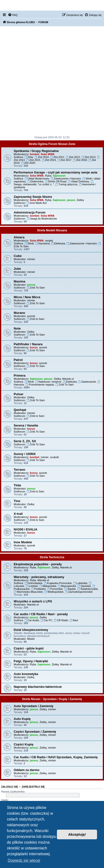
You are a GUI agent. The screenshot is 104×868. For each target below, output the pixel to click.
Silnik (29, 243)
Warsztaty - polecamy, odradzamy (39, 577)
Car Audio (32, 620)
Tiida (17, 485)
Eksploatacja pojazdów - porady (38, 564)
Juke (17, 269)
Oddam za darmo (27, 770)
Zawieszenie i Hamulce (66, 179)
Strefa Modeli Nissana (52, 230)
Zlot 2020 (28, 163)
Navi (74, 620)
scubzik (55, 457)
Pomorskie (55, 589)
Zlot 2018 (80, 160)
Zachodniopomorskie (79, 592)
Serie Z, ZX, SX (25, 441)
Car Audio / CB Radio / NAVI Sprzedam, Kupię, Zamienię (56, 757)
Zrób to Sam (35, 319)
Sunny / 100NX (25, 454)
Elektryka (58, 243)
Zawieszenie (87, 382)
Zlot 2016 (49, 160)
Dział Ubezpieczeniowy (31, 630)
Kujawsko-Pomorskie (58, 583)
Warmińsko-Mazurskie (28, 592)
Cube (18, 256)
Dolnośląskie (34, 583)
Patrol (18, 360)
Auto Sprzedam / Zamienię (34, 706)
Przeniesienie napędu (40, 385)
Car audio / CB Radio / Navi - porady (41, 614)
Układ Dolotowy (78, 181)
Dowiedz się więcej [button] (24, 860)
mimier (31, 259)
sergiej (49, 241)
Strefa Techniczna (52, 557)
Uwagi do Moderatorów (42, 219)
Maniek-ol (68, 379)
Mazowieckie (67, 586)
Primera (20, 375)
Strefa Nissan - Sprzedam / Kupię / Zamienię (52, 699)
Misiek (31, 639)
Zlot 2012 (73, 157)
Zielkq (80, 200)
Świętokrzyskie (88, 589)
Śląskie (70, 589)
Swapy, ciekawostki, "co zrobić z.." (54, 183)
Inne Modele (23, 542)
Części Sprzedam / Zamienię (35, 732)
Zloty (29, 157)
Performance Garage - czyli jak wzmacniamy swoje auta (55, 172)
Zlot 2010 (42, 157)
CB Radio (61, 620)
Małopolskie (48, 586)
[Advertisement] (52, 81)
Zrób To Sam (36, 288)
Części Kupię (24, 744)
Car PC (46, 620)
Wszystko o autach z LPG (33, 601)
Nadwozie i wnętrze (48, 382)
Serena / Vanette (26, 425)
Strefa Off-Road (56, 181)
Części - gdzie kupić (29, 648)
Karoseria (43, 243)
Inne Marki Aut (37, 203)
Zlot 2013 (89, 157)
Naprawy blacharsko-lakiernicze (38, 687)
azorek (31, 316)
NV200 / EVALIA (26, 529)
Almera (19, 237)
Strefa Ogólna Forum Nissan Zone (52, 144)
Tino (17, 501)
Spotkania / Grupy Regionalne (36, 151)
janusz (71, 200)
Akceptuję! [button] (77, 834)
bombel (34, 154)
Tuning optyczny (66, 184)
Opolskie (84, 586)
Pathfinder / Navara (28, 344)
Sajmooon (59, 176)
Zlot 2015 (33, 160)
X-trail (18, 514)
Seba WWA (48, 154)
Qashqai (20, 410)
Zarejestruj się (33, 787)
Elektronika (35, 181)
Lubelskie (80, 583)
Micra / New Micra (27, 297)
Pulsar (18, 394)
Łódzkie (32, 586)
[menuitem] (13, 15)
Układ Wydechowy (37, 179)
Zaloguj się (10, 787)
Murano (19, 313)
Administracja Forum (30, 212)
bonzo (34, 347)
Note (17, 328)
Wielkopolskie (54, 592)
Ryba (48, 176)
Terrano (19, 470)
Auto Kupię (22, 719)
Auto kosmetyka (26, 674)
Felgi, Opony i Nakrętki (31, 661)
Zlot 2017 (64, 160)
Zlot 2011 (57, 157)
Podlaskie (39, 589)
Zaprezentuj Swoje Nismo (33, 197)
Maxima (19, 281)
